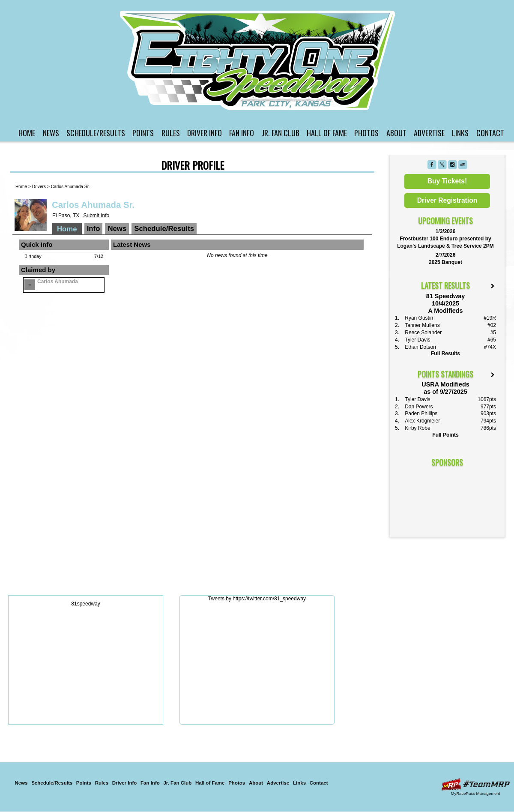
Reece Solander (423, 333)
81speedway (85, 604)
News (51, 133)
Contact (490, 133)
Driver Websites (475, 784)
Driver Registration (447, 200)
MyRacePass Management (475, 793)
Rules (171, 133)
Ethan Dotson (420, 347)
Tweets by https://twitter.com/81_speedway (257, 599)
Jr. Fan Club (281, 133)
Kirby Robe (417, 428)
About (396, 133)
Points (143, 133)
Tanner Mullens (422, 325)
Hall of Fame (327, 133)
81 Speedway (258, 60)
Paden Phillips (421, 413)
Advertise (429, 133)
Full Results (445, 354)
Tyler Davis (417, 340)
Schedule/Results (96, 133)
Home (27, 133)
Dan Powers (419, 407)
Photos (366, 133)
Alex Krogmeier (422, 421)
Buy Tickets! (447, 181)
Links (460, 133)
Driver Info (205, 133)
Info (94, 229)
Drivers (39, 187)
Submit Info (96, 216)
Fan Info (242, 133)
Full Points (445, 435)
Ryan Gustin (419, 318)
